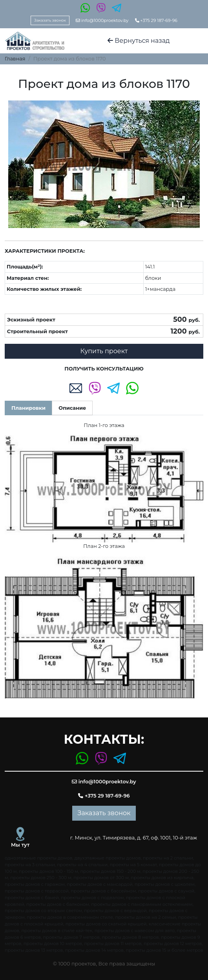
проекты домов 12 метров (173, 944)
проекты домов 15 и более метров (164, 950)
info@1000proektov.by (102, 20)
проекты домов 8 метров (130, 937)
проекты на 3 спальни (30, 865)
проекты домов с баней (32, 898)
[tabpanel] (104, 560)
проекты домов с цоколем (165, 884)
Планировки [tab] (28, 408)
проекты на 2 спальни (168, 858)
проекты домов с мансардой (99, 884)
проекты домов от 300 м (101, 878)
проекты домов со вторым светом (43, 911)
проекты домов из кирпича (162, 878)
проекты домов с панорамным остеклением (142, 904)
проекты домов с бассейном (103, 891)
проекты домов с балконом (58, 904)
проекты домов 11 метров (113, 944)
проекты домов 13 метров (34, 950)
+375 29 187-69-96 (156, 20)
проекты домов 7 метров (72, 937)
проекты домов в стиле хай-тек (57, 931)
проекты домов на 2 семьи (146, 917)
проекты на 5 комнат (133, 865)
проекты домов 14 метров (94, 950)
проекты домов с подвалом (92, 898)
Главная (15, 59)
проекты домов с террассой (37, 891)
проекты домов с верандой (115, 911)
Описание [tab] (72, 408)
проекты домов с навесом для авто (135, 931)
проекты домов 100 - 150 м (48, 871)
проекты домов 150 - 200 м (111, 871)
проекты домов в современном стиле (70, 917)
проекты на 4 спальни (82, 865)
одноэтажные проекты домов (38, 858)
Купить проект (104, 351)
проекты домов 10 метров (53, 944)
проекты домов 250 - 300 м (41, 878)
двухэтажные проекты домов (108, 858)
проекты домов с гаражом (35, 884)
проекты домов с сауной (166, 891)
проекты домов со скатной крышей (106, 924)
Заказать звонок (50, 20)
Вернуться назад (139, 41)
